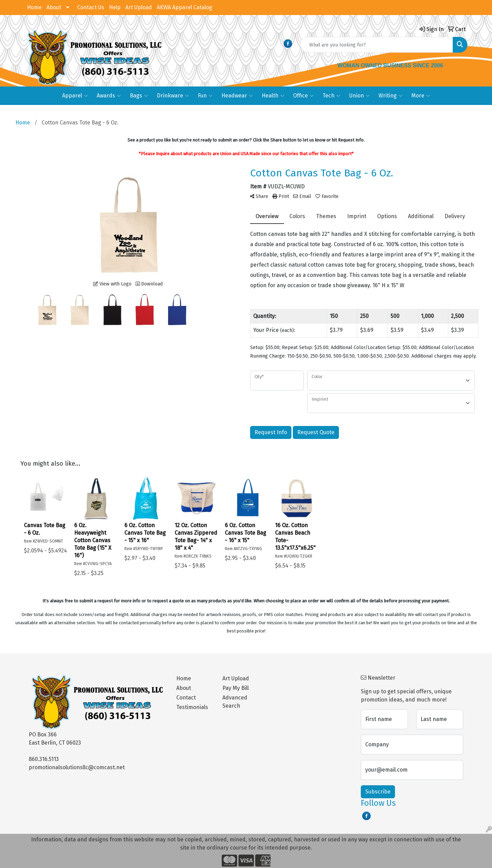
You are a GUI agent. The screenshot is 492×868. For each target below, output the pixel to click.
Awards (109, 96)
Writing (391, 96)
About (54, 7)
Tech (331, 96)
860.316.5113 (44, 759)
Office (303, 96)
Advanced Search (235, 702)
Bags (139, 96)
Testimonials (192, 707)
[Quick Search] (377, 45)
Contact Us (91, 7)
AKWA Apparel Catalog (184, 7)
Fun (205, 96)
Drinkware (173, 96)
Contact (186, 698)
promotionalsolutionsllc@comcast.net (77, 767)
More (421, 96)
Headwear (237, 96)
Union (359, 96)
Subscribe (378, 792)
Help (115, 7)
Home (34, 7)
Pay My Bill (236, 688)
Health (273, 96)
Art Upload (139, 7)
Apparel (75, 96)
